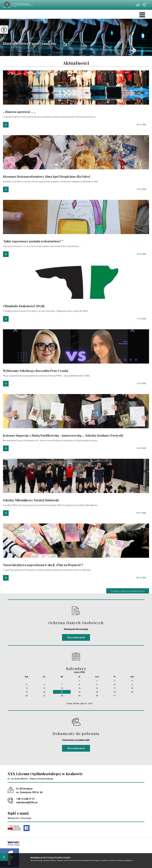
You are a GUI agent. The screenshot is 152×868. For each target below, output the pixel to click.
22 (79, 692)
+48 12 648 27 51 (145, 5)
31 (115, 696)
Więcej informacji (76, 637)
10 (115, 685)
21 (62, 692)
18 (132, 688)
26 (27, 696)
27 (44, 696)
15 (79, 688)
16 (97, 688)
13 (44, 688)
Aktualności (76, 63)
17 (115, 688)
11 (132, 685)
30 (97, 696)
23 (97, 692)
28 (62, 696)
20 (44, 692)
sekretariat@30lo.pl (138, 5)
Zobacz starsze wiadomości (128, 591)
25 (132, 692)
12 (27, 688)
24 (115, 692)
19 (27, 692)
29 (79, 696)
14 (62, 688)
